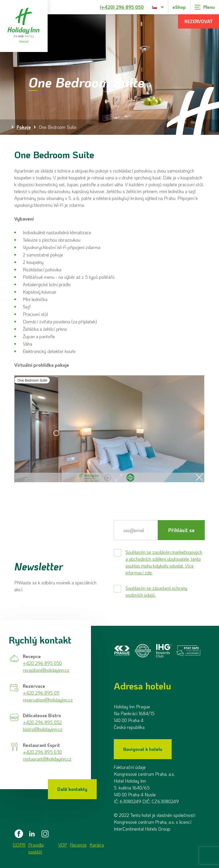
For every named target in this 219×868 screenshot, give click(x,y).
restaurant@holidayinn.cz (47, 759)
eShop (179, 7)
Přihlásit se (181, 530)
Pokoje (24, 127)
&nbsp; (109, 429)
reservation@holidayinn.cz (48, 700)
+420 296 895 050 (42, 663)
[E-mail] (136, 530)
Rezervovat (199, 21)
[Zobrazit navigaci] (205, 7)
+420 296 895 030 (42, 752)
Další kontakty (72, 789)
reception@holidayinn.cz (46, 670)
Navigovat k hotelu (143, 749)
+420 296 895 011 (41, 693)
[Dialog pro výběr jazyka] (158, 7)
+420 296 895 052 (42, 722)
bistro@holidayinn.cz (43, 729)
